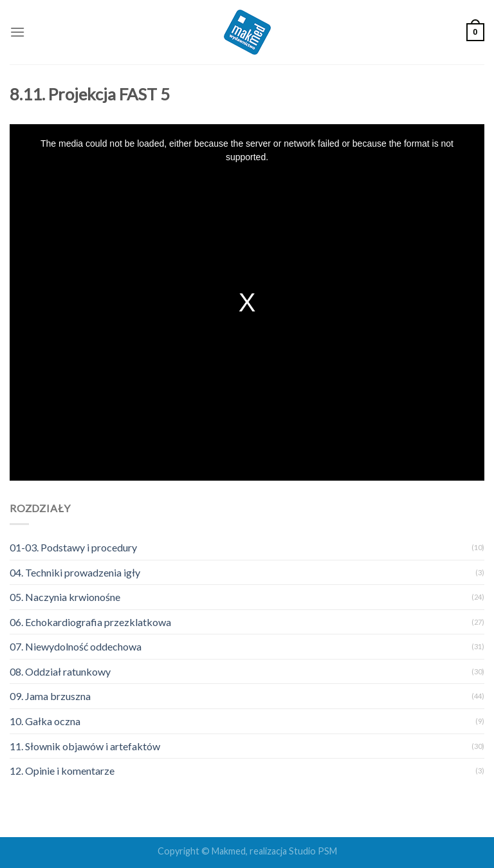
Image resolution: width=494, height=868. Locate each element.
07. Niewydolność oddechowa (76, 646)
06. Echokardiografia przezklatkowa (90, 622)
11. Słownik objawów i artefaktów (85, 746)
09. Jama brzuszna (50, 696)
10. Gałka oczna (45, 721)
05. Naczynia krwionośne (65, 597)
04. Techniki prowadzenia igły (75, 572)
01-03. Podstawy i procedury (73, 547)
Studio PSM (313, 851)
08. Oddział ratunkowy (60, 671)
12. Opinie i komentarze (62, 771)
